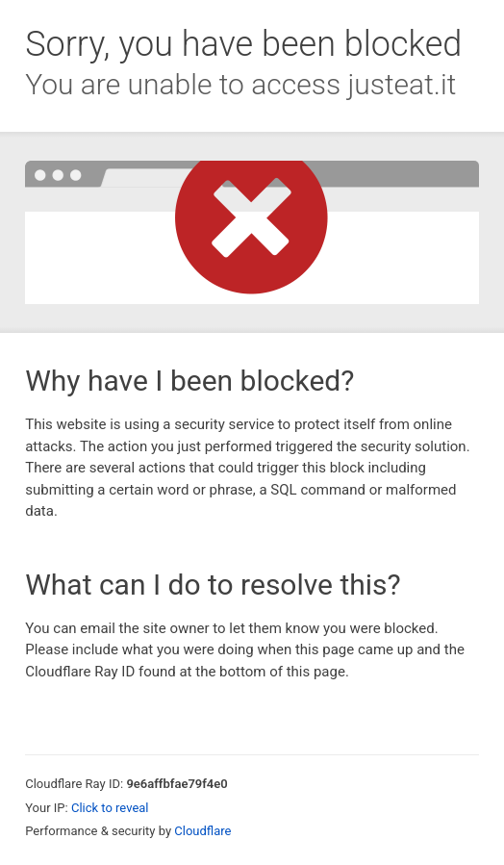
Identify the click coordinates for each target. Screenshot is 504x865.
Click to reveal (110, 808)
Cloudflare (202, 831)
